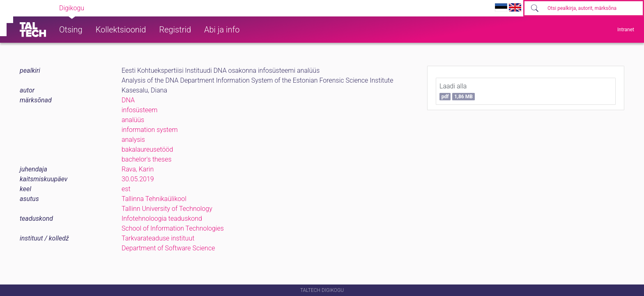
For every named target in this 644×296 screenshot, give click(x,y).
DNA (128, 100)
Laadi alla (457, 91)
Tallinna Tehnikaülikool (154, 199)
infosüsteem (140, 110)
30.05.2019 (138, 179)
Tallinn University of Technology (167, 209)
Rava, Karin (138, 169)
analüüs (133, 120)
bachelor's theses (147, 159)
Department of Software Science (168, 248)
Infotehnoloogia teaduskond (162, 219)
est (126, 189)
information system (150, 130)
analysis (133, 140)
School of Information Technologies (173, 228)
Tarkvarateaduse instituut (158, 238)
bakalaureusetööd (147, 149)
